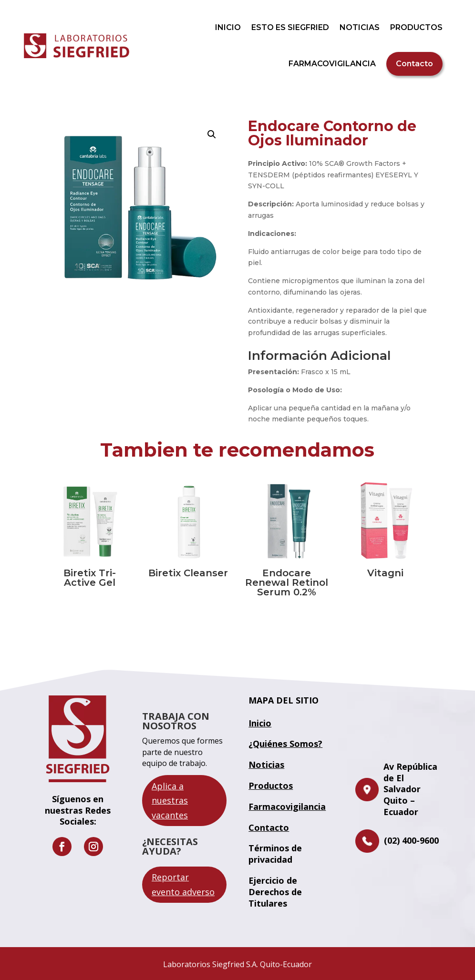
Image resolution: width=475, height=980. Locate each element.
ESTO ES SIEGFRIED (290, 27)
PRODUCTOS (416, 27)
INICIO (228, 27)
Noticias (266, 765)
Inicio (260, 723)
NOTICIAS (360, 27)
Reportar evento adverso (183, 884)
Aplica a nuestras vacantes (170, 801)
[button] (212, 134)
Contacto (414, 64)
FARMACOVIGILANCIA (332, 64)
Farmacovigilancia (287, 806)
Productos (271, 786)
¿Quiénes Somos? (285, 744)
